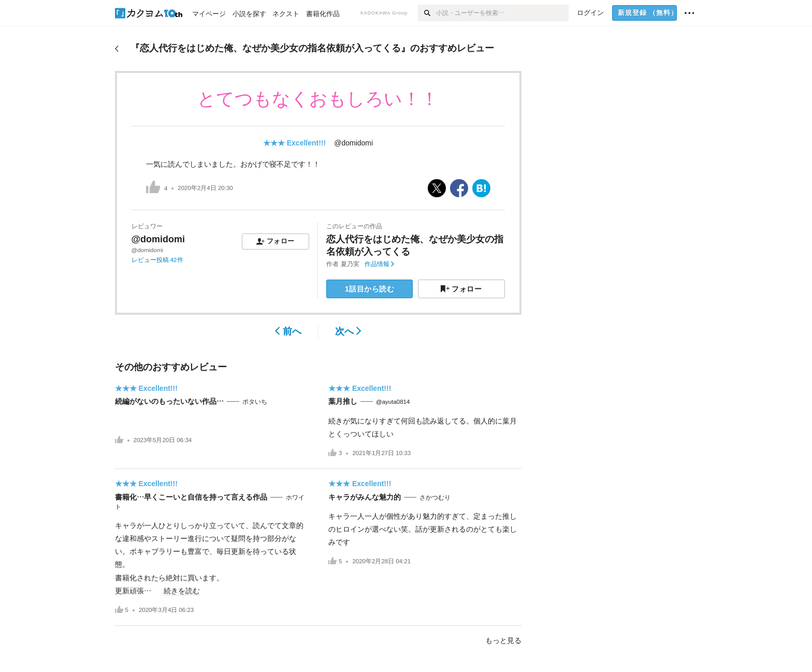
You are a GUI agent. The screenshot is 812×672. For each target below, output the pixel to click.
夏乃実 (350, 264)
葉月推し (343, 401)
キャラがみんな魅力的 (365, 497)
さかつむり (435, 498)
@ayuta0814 (393, 402)
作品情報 (379, 264)
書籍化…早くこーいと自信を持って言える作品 (191, 497)
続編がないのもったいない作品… (169, 401)
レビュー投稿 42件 (157, 260)
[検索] (427, 13)
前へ (288, 331)
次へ (348, 331)
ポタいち (255, 402)
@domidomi (353, 143)
